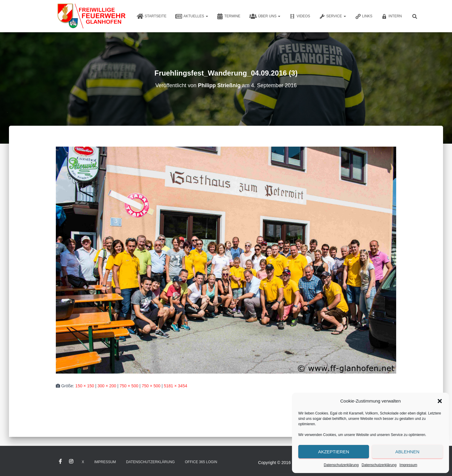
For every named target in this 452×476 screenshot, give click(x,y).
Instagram (71, 462)
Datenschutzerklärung (341, 465)
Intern (392, 16)
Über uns (265, 16)
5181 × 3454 (176, 386)
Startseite (152, 16)
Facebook (60, 462)
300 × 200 (107, 386)
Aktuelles (192, 16)
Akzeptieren (333, 452)
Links (364, 16)
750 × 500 (129, 386)
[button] (440, 401)
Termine (229, 16)
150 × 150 (85, 386)
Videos (300, 16)
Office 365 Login (201, 462)
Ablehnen (407, 452)
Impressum (408, 465)
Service (333, 16)
